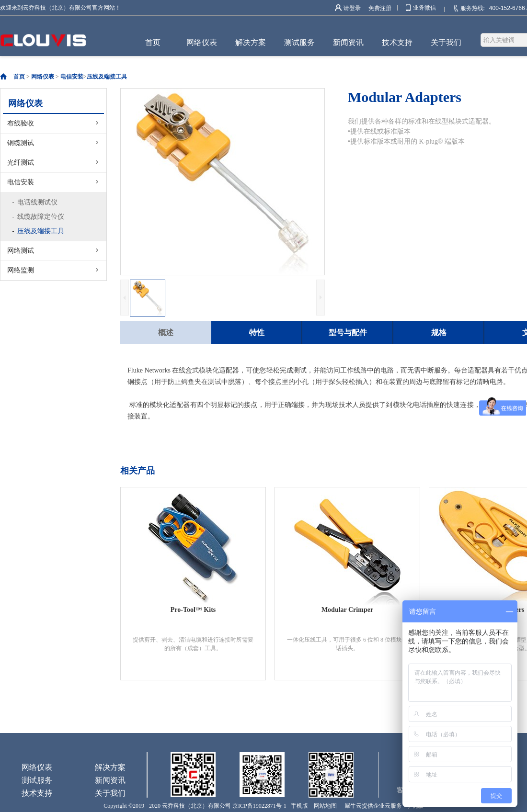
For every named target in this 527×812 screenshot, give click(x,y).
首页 (153, 42)
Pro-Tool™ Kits (193, 610)
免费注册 (380, 8)
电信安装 (72, 77)
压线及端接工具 (107, 77)
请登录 (352, 8)
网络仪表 (43, 77)
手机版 (298, 806)
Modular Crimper (347, 610)
